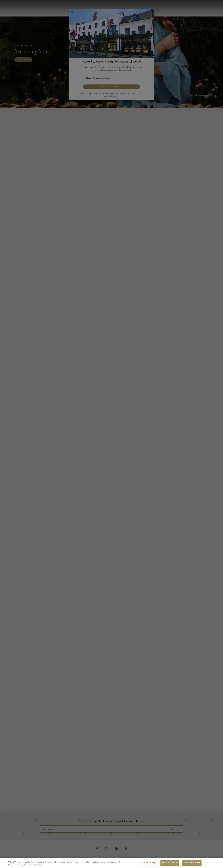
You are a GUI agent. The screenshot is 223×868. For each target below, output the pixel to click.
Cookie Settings (149, 863)
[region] (111, 863)
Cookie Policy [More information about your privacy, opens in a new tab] (36, 865)
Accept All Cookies (192, 863)
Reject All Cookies (170, 863)
